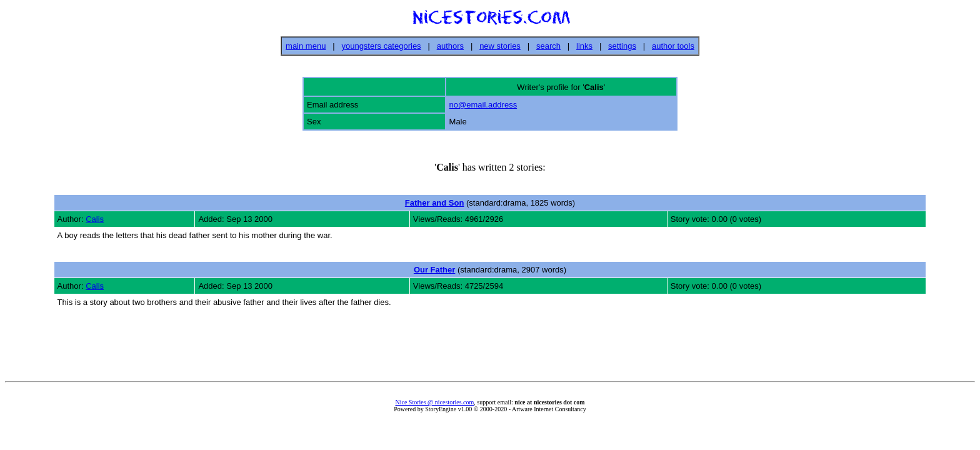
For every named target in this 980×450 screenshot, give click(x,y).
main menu (306, 46)
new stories (500, 46)
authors (450, 46)
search (548, 46)
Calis (95, 219)
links (584, 46)
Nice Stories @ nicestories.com (434, 402)
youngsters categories (381, 46)
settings (622, 46)
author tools (673, 46)
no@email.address (483, 105)
